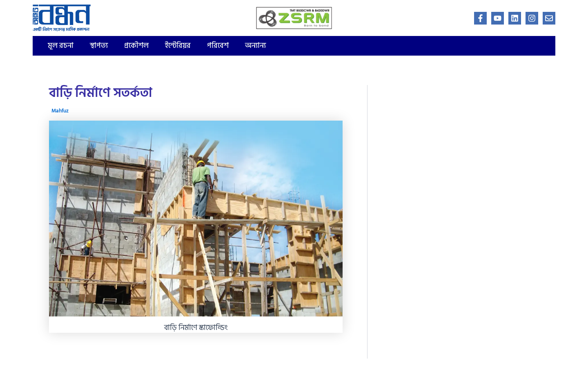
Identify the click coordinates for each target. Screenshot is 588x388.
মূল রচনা (61, 46)
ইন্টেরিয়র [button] (178, 46)
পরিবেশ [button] (218, 46)
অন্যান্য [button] (255, 46)
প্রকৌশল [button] (136, 46)
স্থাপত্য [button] (99, 46)
